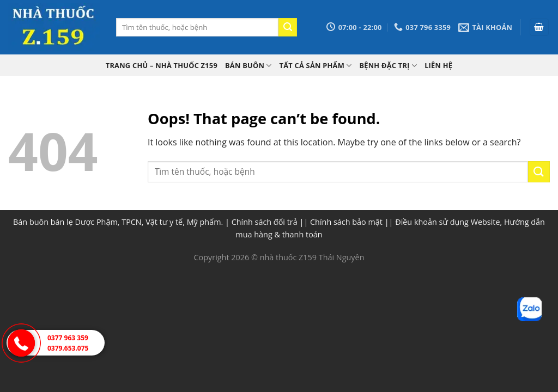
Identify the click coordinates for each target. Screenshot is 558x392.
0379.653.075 (68, 348)
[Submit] (288, 27)
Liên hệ (438, 65)
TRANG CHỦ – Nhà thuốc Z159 (162, 65)
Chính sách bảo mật (346, 222)
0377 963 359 (68, 338)
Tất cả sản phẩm (316, 66)
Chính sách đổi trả (265, 222)
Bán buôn (248, 66)
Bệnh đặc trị (388, 66)
